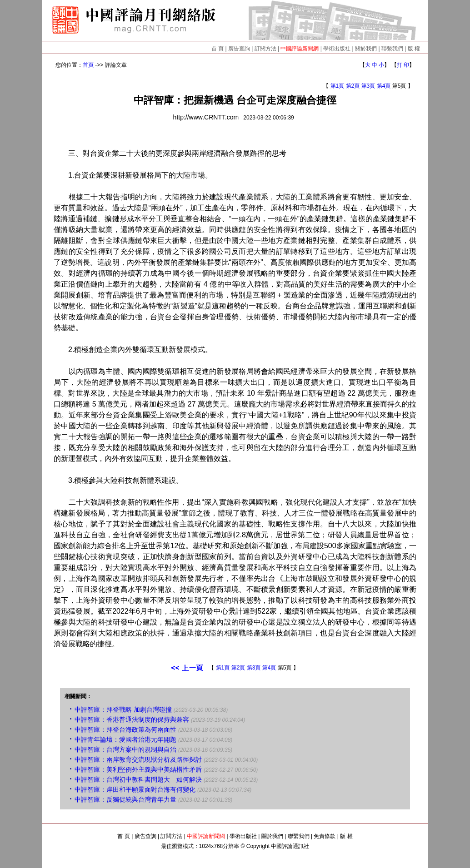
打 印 (403, 65)
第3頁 (368, 86)
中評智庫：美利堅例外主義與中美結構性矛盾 (138, 769)
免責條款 (325, 836)
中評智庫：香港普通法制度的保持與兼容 (132, 719)
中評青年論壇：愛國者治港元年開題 (125, 739)
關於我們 (366, 49)
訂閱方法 (265, 49)
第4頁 (384, 86)
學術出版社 (337, 49)
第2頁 (353, 86)
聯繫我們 (392, 49)
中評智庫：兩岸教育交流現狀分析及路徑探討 (138, 759)
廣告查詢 (239, 49)
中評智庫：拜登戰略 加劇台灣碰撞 (123, 709)
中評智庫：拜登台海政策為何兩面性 (125, 729)
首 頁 (217, 49)
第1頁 (337, 86)
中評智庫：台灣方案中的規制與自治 (125, 749)
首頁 (88, 65)
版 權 (414, 49)
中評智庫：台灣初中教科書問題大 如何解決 (138, 779)
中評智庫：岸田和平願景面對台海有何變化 (135, 789)
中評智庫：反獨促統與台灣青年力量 (125, 799)
